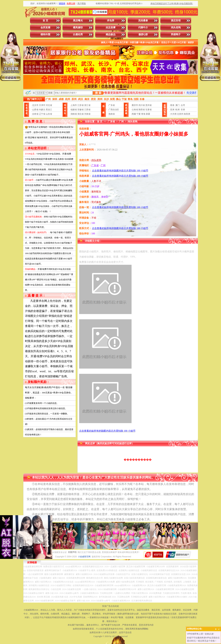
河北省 (49, 105)
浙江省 (87, 105)
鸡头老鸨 (176, 28)
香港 (172, 105)
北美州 (180, 114)
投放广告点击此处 (111, 606)
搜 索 (98, 93)
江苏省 (81, 105)
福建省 (74, 110)
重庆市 (135, 105)
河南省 (87, 114)
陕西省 (142, 110)
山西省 (35, 110)
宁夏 (139, 114)
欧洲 (177, 110)
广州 (121, 122)
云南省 (135, 110)
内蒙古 (42, 110)
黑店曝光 (78, 21)
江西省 (87, 110)
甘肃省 (148, 110)
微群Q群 (143, 35)
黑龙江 (49, 110)
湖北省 (81, 114)
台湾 (183, 105)
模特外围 (45, 35)
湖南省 (74, 114)
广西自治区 (114, 110)
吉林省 (35, 114)
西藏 (134, 114)
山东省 (49, 114)
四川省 (142, 105)
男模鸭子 (176, 35)
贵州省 (148, 105)
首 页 (45, 21)
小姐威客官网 (84, 557)
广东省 (112, 105)
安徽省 (81, 110)
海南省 (112, 114)
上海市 (74, 105)
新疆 (148, 114)
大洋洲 (173, 114)
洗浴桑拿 (143, 21)
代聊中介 (143, 28)
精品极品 (111, 35)
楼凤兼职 (78, 28)
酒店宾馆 (176, 21)
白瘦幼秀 (78, 35)
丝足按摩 (111, 28)
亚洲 (172, 110)
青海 (143, 114)
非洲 (183, 110)
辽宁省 (42, 114)
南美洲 (187, 114)
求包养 (111, 21)
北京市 (35, 105)
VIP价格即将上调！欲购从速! (200, 634)
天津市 (42, 105)
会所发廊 (45, 28)
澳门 (177, 105)
